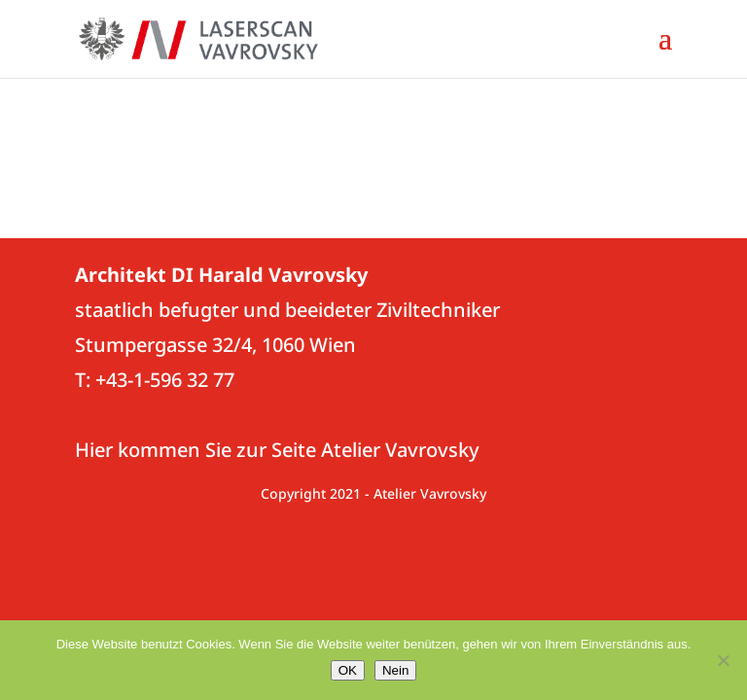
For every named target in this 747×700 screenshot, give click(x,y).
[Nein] (723, 660)
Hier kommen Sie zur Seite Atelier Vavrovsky (277, 450)
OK (348, 670)
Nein (395, 670)
